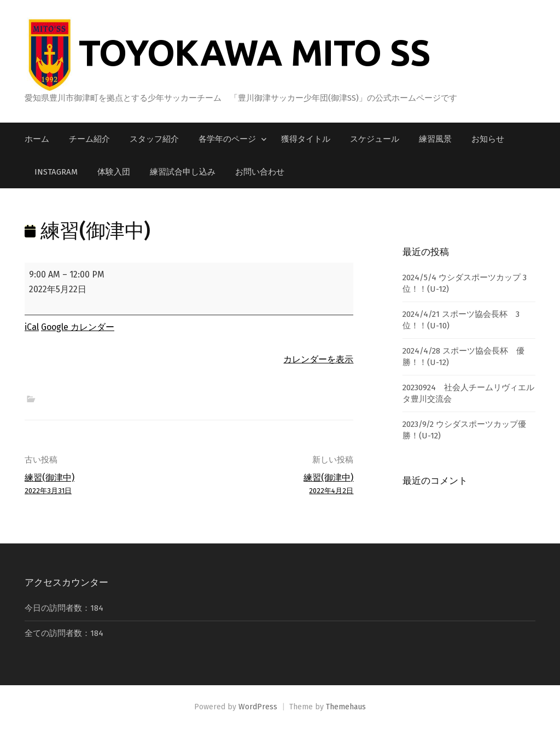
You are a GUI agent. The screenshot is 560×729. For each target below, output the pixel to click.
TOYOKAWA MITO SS (255, 52)
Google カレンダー (78, 327)
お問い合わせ (260, 172)
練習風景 (435, 139)
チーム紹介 (89, 139)
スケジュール (375, 139)
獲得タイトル (306, 139)
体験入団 (114, 172)
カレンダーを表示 (318, 359)
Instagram (56, 172)
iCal (32, 327)
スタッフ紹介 (154, 139)
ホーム (37, 139)
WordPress (258, 707)
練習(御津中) (104, 485)
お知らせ (488, 139)
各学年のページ (227, 139)
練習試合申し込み (183, 172)
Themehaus (346, 707)
